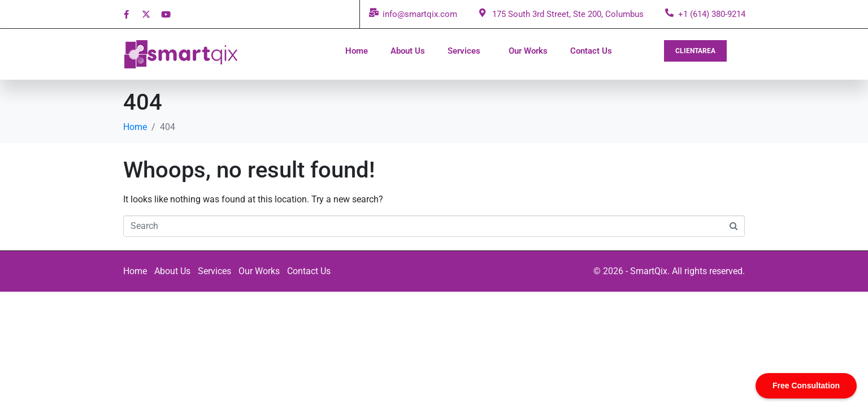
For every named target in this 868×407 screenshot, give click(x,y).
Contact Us (591, 51)
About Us (408, 51)
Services (464, 51)
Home (357, 51)
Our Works (528, 51)
